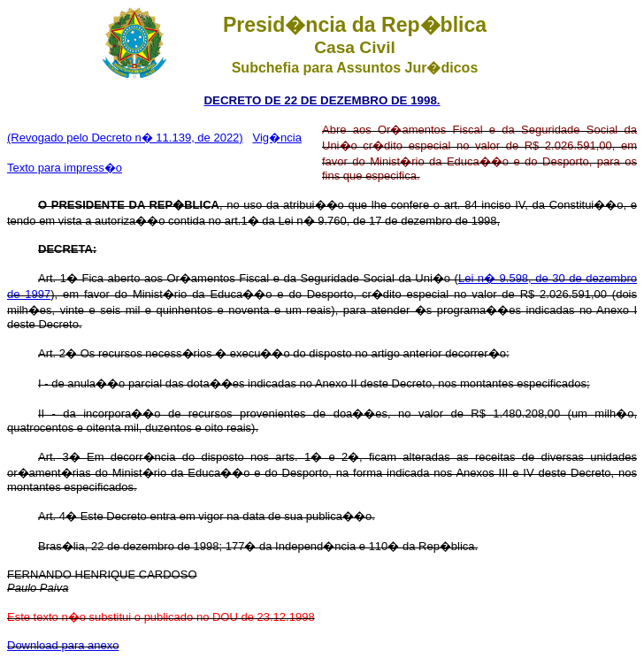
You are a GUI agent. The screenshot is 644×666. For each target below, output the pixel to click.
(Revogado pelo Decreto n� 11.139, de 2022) (125, 138)
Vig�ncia (277, 138)
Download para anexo (63, 645)
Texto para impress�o (65, 168)
